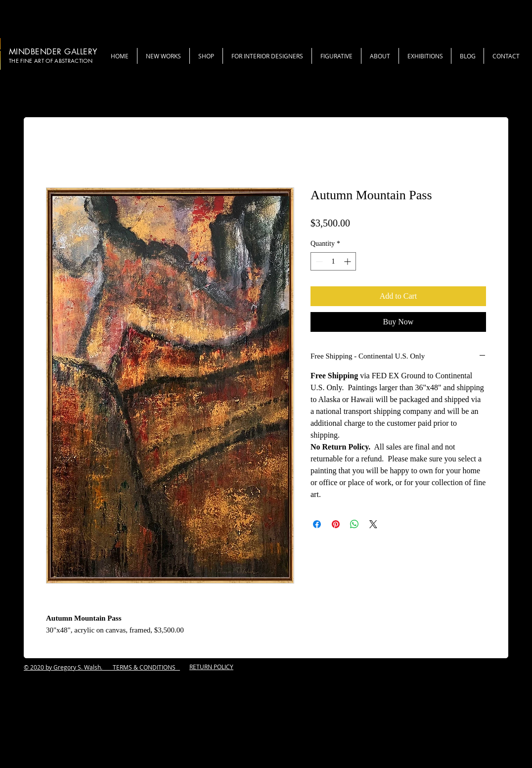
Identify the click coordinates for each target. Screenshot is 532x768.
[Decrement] (318, 261)
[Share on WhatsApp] (355, 524)
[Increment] (348, 261)
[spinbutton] (333, 261)
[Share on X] (373, 524)
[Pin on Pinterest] (336, 524)
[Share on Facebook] (317, 524)
